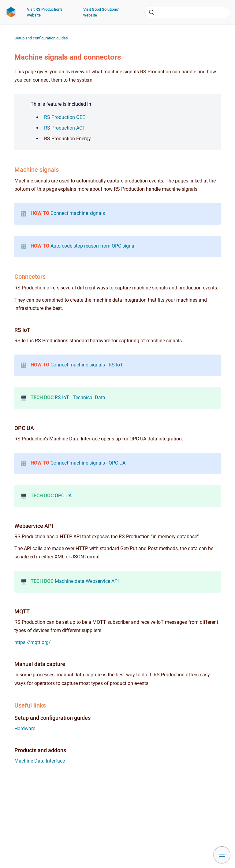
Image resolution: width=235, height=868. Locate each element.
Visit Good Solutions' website (101, 12)
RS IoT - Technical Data (80, 397)
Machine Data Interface (40, 761)
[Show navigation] (222, 855)
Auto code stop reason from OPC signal (93, 246)
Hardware (25, 728)
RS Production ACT (65, 128)
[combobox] (187, 12)
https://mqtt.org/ (33, 642)
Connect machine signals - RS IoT (87, 365)
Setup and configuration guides (41, 38)
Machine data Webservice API (87, 581)
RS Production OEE (65, 117)
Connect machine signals (78, 213)
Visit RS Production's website (45, 12)
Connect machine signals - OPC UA (88, 463)
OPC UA (63, 496)
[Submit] (151, 12)
